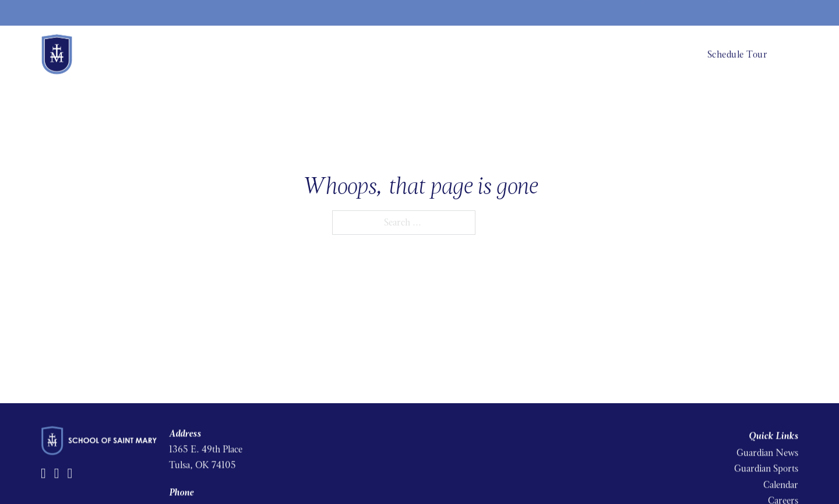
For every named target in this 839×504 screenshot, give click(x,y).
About (461, 53)
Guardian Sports (766, 466)
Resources (582, 13)
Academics (505, 53)
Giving (786, 13)
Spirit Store (743, 13)
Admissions (559, 53)
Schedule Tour (738, 53)
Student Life (616, 53)
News (542, 13)
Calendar (781, 482)
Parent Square (635, 13)
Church (667, 53)
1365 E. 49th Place (206, 447)
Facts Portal (691, 13)
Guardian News (767, 450)
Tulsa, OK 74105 (202, 463)
